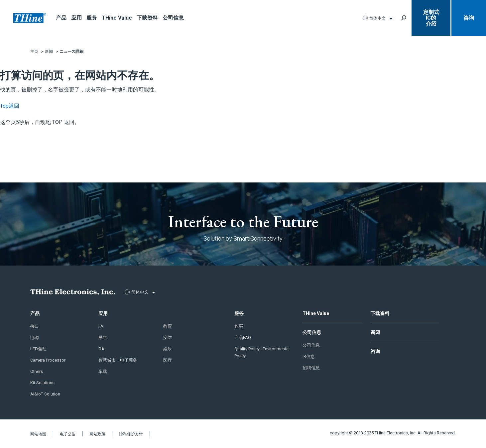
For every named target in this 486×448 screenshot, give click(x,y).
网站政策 (97, 434)
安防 (168, 337)
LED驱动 (38, 349)
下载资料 (147, 18)
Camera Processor (48, 360)
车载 (103, 371)
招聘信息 (311, 368)
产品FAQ (243, 337)
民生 (103, 337)
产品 (61, 18)
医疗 (168, 360)
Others (37, 371)
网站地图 (38, 434)
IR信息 (309, 356)
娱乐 (168, 349)
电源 (35, 337)
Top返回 (10, 106)
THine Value (117, 18)
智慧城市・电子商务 (118, 360)
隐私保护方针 (131, 434)
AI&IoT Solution (45, 394)
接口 (35, 326)
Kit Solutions (42, 383)
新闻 (375, 332)
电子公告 (68, 434)
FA (101, 326)
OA (101, 349)
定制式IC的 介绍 (431, 18)
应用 (76, 18)
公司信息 (173, 18)
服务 (92, 18)
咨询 (469, 18)
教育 (168, 326)
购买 (239, 326)
